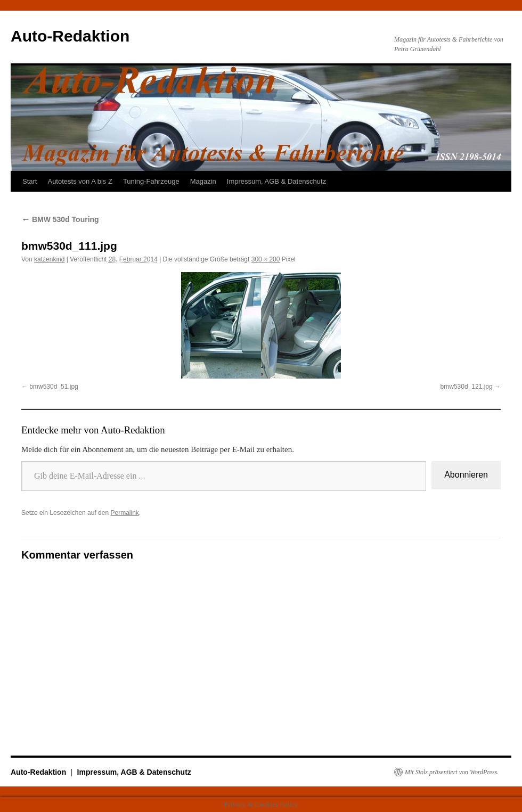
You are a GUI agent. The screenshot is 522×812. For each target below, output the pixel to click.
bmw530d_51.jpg (54, 387)
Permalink (124, 513)
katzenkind (49, 259)
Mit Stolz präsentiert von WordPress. (452, 772)
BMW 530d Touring (60, 219)
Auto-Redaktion (70, 36)
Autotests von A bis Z (80, 181)
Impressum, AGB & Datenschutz (276, 181)
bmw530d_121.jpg (467, 387)
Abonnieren (466, 475)
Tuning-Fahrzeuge (151, 181)
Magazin (203, 181)
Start (30, 181)
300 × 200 (266, 259)
